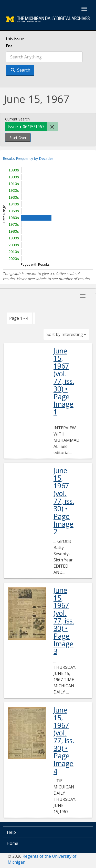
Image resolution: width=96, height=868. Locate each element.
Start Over (18, 138)
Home (12, 843)
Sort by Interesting (66, 334)
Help (11, 832)
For (9, 46)
